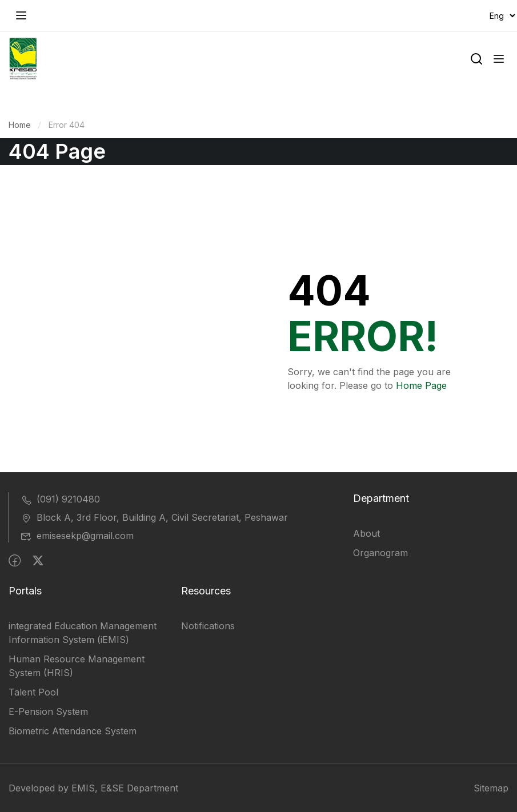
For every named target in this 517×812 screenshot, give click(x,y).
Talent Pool (33, 692)
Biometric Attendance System (73, 731)
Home (20, 125)
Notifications (208, 626)
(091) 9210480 (60, 499)
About (366, 533)
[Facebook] (15, 561)
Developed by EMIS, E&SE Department (93, 788)
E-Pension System (48, 711)
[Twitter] (38, 561)
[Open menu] (23, 15)
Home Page (421, 385)
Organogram (380, 553)
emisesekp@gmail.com (77, 536)
